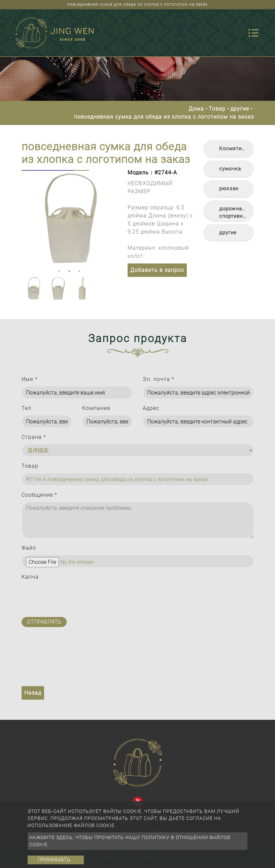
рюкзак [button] (229, 189)
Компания (96, 408)
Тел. (27, 408)
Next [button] (111, 218)
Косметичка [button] (235, 149)
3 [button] (79, 271)
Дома (196, 109)
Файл (29, 548)
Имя (30, 379)
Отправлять (44, 622)
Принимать (54, 860)
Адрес (151, 408)
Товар (217, 109)
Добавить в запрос (157, 270)
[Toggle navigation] (253, 33)
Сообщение (39, 495)
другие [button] (228, 233)
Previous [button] (27, 218)
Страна (34, 437)
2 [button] (69, 271)
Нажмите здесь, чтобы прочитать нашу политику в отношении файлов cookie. (130, 841)
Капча (30, 577)
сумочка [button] (230, 169)
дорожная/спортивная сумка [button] (234, 214)
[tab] (229, 149)
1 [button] (59, 271)
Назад (33, 693)
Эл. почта (159, 379)
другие (240, 109)
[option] (70, 218)
